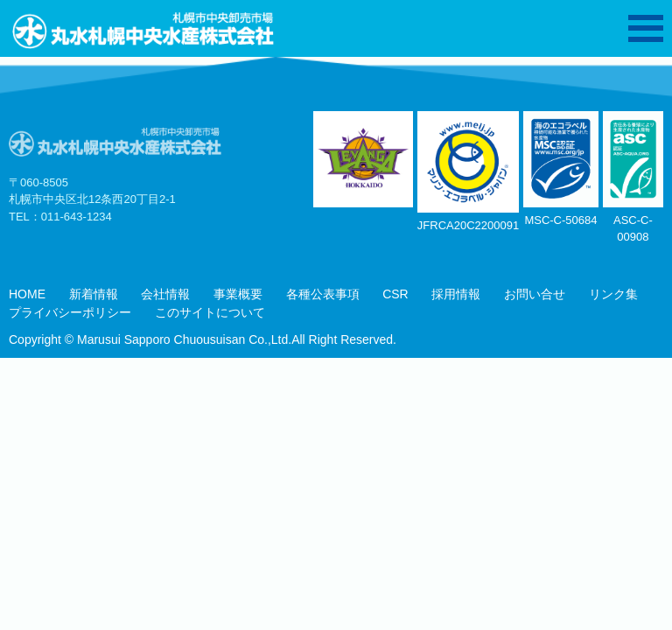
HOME (27, 294)
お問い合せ (535, 294)
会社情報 (165, 294)
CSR (395, 294)
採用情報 (456, 294)
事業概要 (238, 294)
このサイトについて (210, 312)
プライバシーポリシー (70, 312)
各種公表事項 (323, 294)
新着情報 (94, 294)
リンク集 (613, 294)
